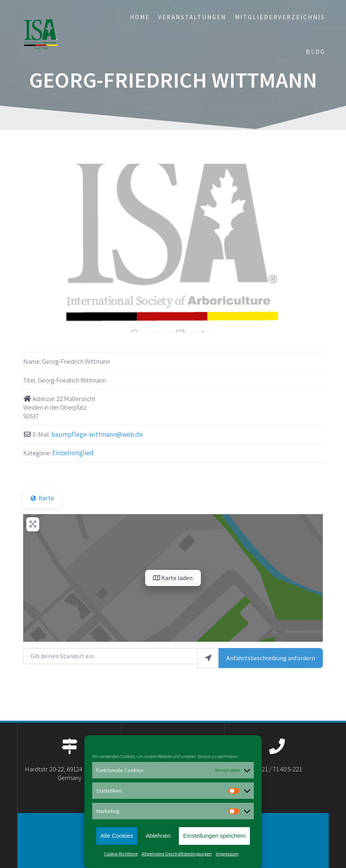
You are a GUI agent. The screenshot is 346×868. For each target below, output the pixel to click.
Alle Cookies (117, 836)
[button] (46, 248)
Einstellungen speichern (214, 836)
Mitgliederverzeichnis (280, 17)
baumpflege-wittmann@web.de (97, 434)
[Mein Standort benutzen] (208, 658)
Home (140, 17)
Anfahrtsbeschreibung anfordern (271, 658)
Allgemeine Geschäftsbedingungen (177, 854)
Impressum (227, 854)
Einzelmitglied (73, 453)
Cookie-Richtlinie (121, 854)
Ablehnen (158, 836)
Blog (316, 52)
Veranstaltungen (192, 17)
